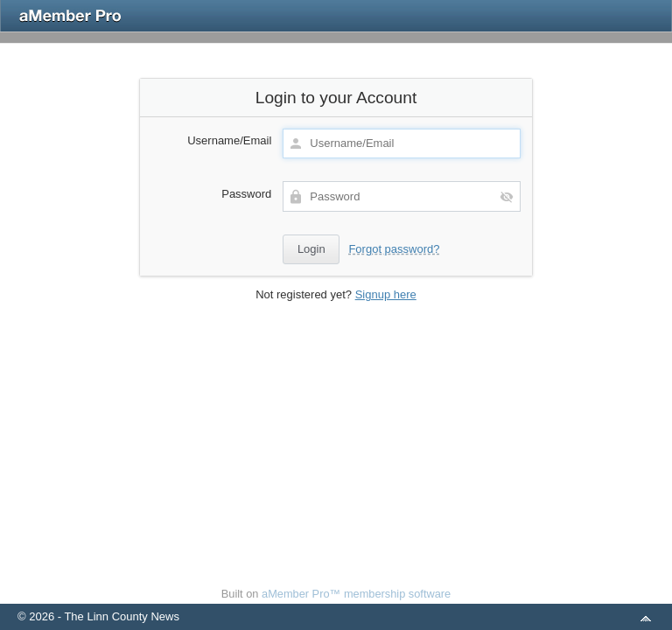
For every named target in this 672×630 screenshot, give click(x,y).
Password (246, 194)
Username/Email (229, 140)
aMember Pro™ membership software (356, 594)
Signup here (386, 294)
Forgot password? (394, 249)
